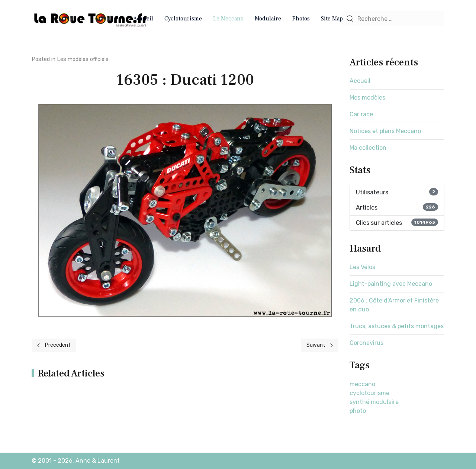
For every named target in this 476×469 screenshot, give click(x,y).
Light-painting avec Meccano (391, 284)
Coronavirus (366, 343)
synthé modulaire (374, 402)
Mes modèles (367, 98)
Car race (361, 114)
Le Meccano (228, 19)
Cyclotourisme (183, 19)
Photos (301, 19)
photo (358, 411)
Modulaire (268, 19)
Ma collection (368, 148)
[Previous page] (54, 345)
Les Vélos (362, 267)
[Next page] (320, 345)
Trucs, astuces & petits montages (397, 326)
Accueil (143, 19)
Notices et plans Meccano (385, 131)
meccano (362, 384)
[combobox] (393, 19)
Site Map (332, 19)
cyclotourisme (369, 393)
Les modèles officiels (83, 59)
